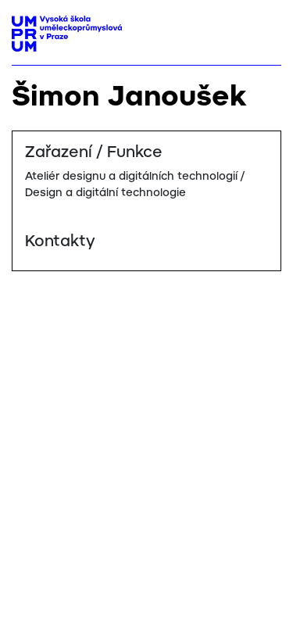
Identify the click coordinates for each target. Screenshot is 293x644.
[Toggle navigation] (264, 29)
